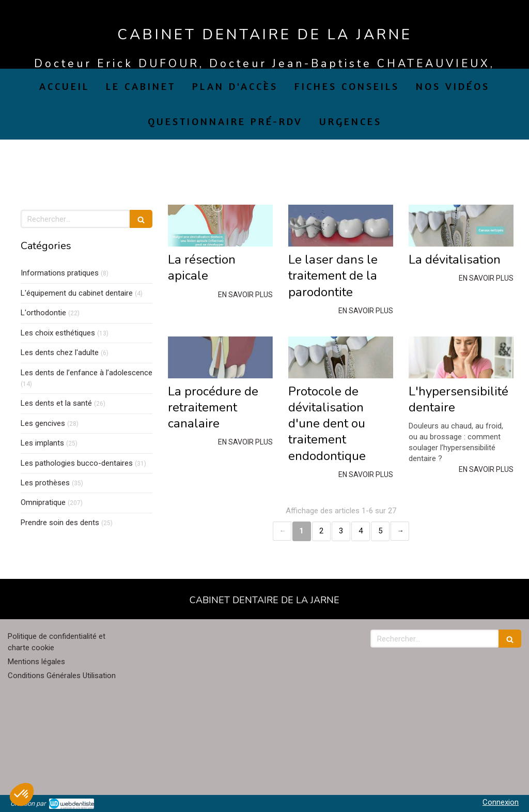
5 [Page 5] (380, 531)
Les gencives (43, 423)
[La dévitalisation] (461, 226)
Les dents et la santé (56, 403)
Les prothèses (45, 483)
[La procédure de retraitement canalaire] (220, 357)
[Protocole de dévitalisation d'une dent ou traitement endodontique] (341, 357)
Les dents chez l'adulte (60, 353)
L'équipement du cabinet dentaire (77, 293)
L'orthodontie (43, 313)
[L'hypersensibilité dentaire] (461, 357)
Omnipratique (43, 502)
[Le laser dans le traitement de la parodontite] (341, 226)
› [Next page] (400, 531)
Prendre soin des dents (60, 523)
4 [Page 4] (361, 531)
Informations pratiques (60, 273)
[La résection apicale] (220, 226)
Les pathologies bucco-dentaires (77, 463)
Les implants (42, 443)
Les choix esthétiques (58, 333)
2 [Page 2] (321, 531)
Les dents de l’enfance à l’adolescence (87, 373)
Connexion (501, 802)
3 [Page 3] (341, 531)
